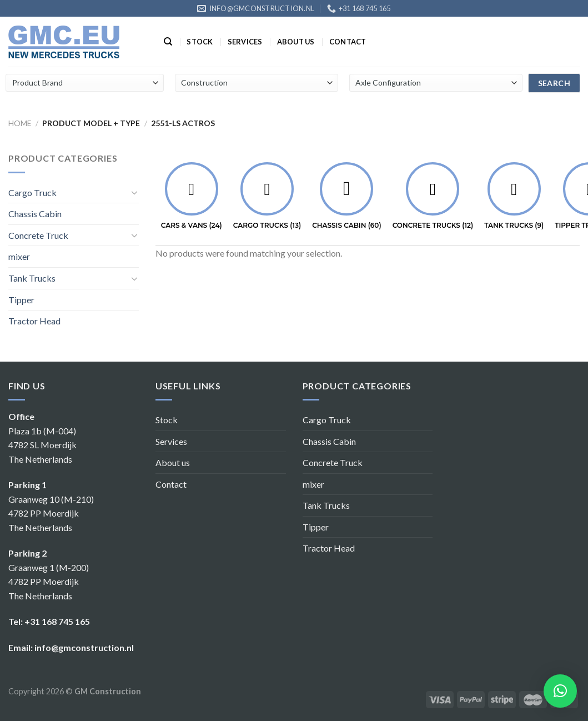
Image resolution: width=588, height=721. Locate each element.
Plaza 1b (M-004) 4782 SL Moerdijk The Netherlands (42, 445)
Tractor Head (34, 321)
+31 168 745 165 (57, 621)
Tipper (21, 300)
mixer (19, 256)
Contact (348, 42)
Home (20, 123)
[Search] (168, 42)
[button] (560, 691)
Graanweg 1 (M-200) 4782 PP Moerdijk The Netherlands (49, 582)
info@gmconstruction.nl (84, 647)
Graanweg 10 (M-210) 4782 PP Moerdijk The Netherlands (51, 513)
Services (245, 42)
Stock (200, 42)
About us (296, 42)
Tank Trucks (32, 278)
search (554, 83)
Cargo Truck (32, 192)
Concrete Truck (38, 235)
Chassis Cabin (35, 214)
